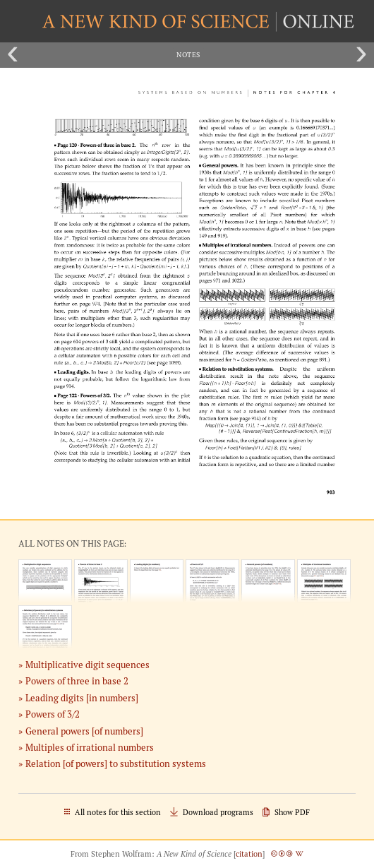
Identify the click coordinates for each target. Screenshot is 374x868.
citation (249, 854)
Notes (188, 55)
